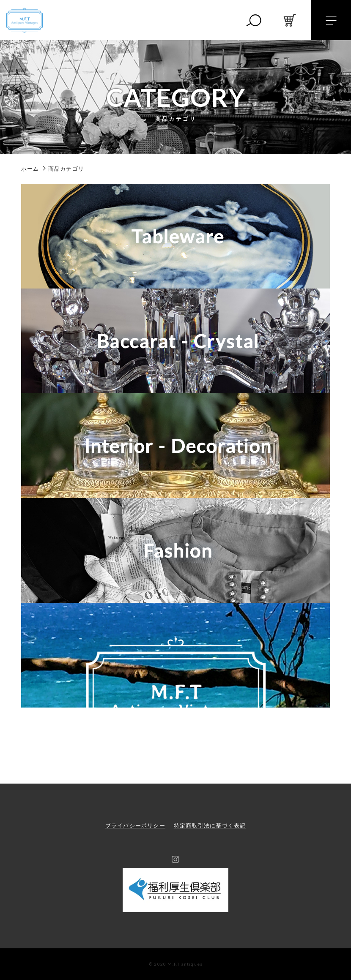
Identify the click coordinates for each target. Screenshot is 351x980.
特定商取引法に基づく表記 (210, 826)
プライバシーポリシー (135, 826)
